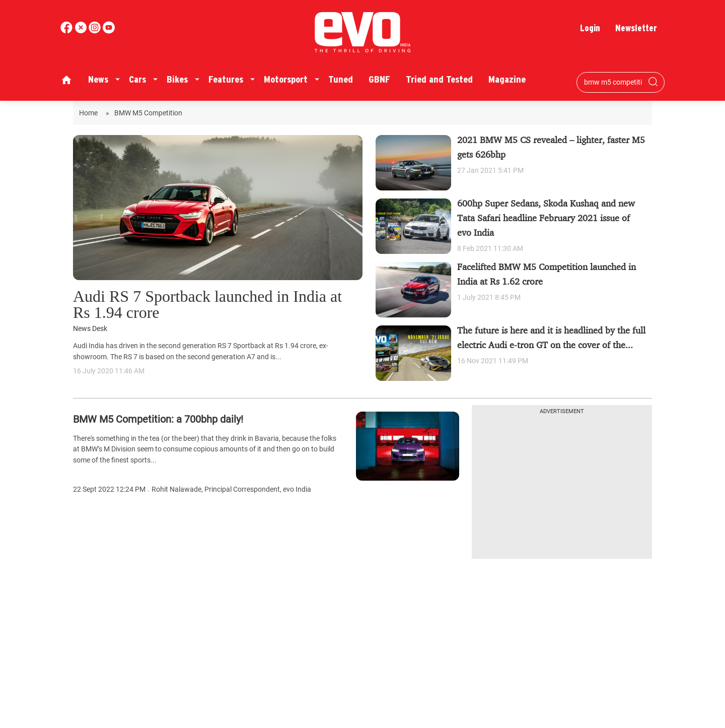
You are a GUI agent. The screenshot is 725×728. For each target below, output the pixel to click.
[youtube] (96, 31)
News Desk (90, 329)
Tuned (341, 79)
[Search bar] (613, 82)
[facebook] (67, 31)
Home (90, 113)
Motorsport (286, 79)
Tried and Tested (439, 79)
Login (590, 28)
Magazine (507, 79)
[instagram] (109, 31)
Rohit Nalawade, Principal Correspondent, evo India (231, 489)
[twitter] (82, 31)
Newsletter (636, 28)
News (98, 79)
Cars (137, 79)
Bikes (177, 79)
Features (226, 79)
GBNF (379, 79)
